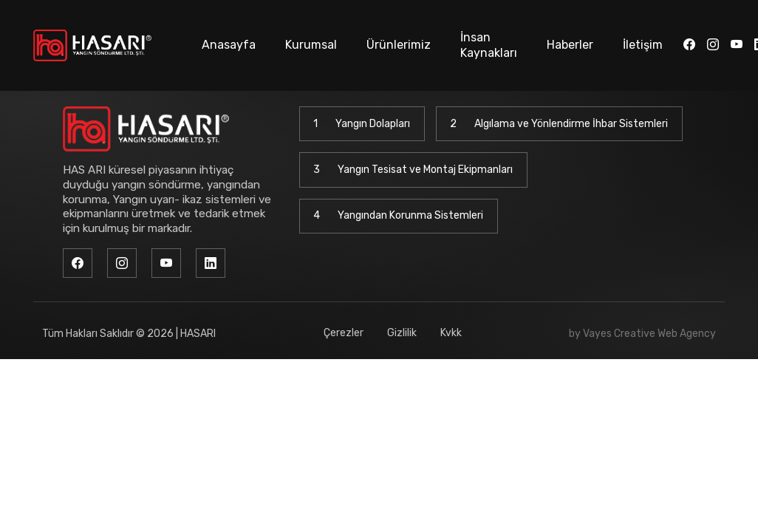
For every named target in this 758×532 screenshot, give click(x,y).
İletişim (643, 45)
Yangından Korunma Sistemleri (398, 216)
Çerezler (344, 333)
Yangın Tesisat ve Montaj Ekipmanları (413, 170)
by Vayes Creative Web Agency (642, 334)
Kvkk (451, 333)
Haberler (570, 45)
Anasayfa (229, 45)
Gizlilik (402, 333)
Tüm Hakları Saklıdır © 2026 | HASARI (129, 334)
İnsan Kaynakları (489, 45)
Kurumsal (311, 45)
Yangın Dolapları (362, 124)
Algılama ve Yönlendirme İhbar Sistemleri (559, 124)
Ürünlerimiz (399, 45)
